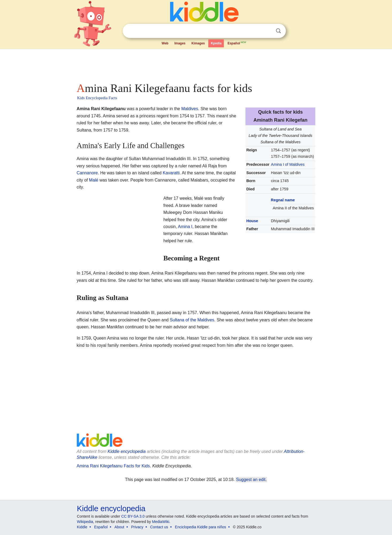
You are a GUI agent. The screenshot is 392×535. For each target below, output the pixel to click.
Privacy (137, 527)
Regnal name (283, 200)
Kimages (198, 43)
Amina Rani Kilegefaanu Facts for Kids (113, 466)
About (119, 527)
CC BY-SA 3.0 (133, 516)
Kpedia (216, 43)
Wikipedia (85, 522)
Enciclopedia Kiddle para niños (200, 527)
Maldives (190, 109)
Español (237, 43)
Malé (94, 180)
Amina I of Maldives (288, 164)
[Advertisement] (196, 64)
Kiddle (82, 527)
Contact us (159, 527)
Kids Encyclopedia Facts (97, 98)
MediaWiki (161, 522)
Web (165, 43)
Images (180, 43)
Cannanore (87, 173)
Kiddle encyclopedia (126, 451)
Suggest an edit (251, 480)
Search (278, 31)
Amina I (185, 227)
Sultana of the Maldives (192, 320)
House (252, 221)
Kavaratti (171, 173)
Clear (267, 31)
